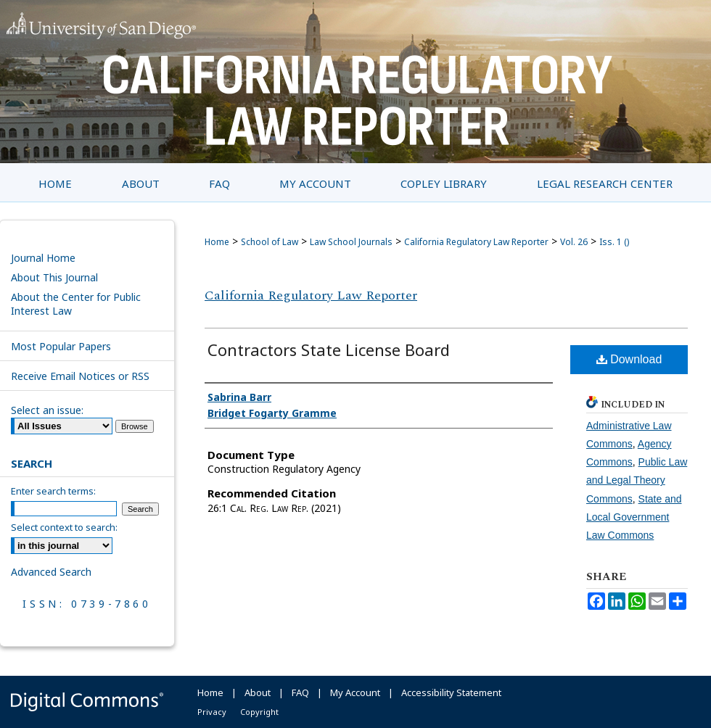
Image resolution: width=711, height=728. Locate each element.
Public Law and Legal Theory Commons (637, 480)
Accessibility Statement (451, 692)
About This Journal (54, 277)
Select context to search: (64, 527)
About (258, 692)
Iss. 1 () (614, 242)
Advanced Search (51, 572)
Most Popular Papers (61, 346)
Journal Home (43, 258)
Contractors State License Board (329, 349)
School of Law (270, 242)
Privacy (212, 712)
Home (217, 242)
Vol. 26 (574, 242)
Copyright (259, 712)
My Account (355, 692)
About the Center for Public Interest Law (76, 304)
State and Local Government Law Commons (634, 517)
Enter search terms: (53, 491)
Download (629, 359)
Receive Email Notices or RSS (80, 376)
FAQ (300, 692)
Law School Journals (351, 242)
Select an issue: (47, 410)
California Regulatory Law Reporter (476, 242)
